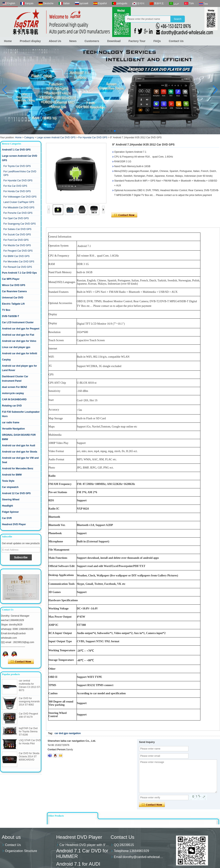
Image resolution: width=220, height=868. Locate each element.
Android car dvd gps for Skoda (19, 452)
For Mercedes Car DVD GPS (19, 262)
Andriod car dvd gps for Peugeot (21, 329)
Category (29, 137)
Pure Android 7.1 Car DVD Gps (19, 273)
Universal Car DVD (13, 298)
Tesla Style (8, 481)
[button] (105, 131)
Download (114, 41)
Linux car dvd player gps (16, 347)
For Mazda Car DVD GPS (17, 245)
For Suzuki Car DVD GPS (17, 235)
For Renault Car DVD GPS (18, 267)
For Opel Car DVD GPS (16, 218)
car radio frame (11, 422)
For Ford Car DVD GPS (16, 240)
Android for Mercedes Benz (18, 469)
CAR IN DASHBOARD (14, 399)
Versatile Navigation (13, 429)
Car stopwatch (10, 487)
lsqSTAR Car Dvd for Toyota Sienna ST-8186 (28, 732)
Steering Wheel (11, 500)
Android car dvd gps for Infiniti (19, 353)
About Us (55, 41)
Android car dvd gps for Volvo (19, 341)
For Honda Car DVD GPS (17, 191)
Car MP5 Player (11, 279)
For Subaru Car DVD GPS (17, 229)
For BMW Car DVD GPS (16, 256)
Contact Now (21, 662)
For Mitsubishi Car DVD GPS (19, 208)
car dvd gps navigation (68, 733)
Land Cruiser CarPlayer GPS (19, 202)
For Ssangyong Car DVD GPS (19, 224)
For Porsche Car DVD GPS (18, 213)
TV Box (6, 310)
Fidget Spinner (10, 512)
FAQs (157, 41)
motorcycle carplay (13, 393)
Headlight (7, 506)
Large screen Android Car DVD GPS (56, 137)
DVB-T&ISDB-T (10, 316)
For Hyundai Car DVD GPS (93, 137)
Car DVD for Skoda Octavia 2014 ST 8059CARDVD (29, 757)
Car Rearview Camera (14, 291)
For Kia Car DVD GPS (15, 186)
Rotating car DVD (12, 406)
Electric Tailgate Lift (13, 304)
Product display (30, 41)
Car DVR (7, 518)
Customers (92, 41)
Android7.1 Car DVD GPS (16, 150)
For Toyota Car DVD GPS (17, 166)
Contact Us (176, 41)
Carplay (6, 360)
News (73, 41)
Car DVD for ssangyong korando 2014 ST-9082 (29, 701)
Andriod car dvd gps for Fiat (18, 335)
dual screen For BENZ (14, 387)
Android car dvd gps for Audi (19, 446)
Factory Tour (137, 41)
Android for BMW (12, 475)
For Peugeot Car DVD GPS (18, 251)
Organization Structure (21, 851)
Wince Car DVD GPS (14, 285)
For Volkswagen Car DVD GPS (20, 197)
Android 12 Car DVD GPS (16, 493)
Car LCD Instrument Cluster (18, 322)
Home (8, 41)
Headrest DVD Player (14, 524)
